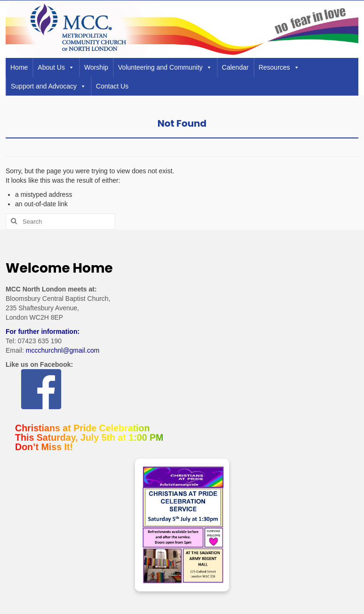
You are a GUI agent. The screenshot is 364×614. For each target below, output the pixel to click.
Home (19, 67)
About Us (56, 67)
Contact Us (112, 86)
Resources (279, 67)
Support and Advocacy (48, 86)
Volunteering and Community (165, 67)
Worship (96, 67)
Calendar (235, 67)
